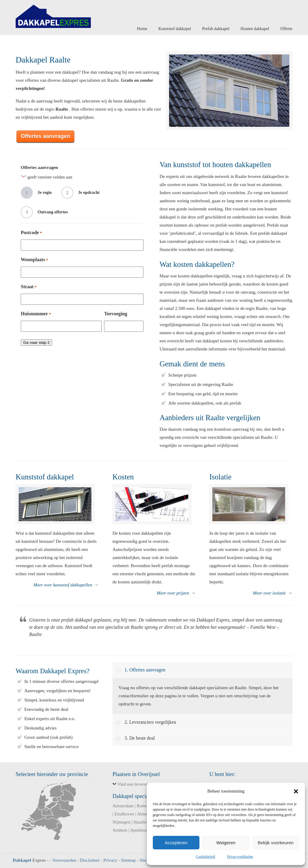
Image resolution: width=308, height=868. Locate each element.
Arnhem (120, 830)
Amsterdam (123, 806)
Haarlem (141, 822)
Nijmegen (121, 822)
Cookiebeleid (205, 857)
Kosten (123, 477)
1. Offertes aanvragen (145, 670)
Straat (29, 287)
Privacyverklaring (240, 857)
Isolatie (220, 477)
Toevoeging (116, 314)
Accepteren (176, 843)
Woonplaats (34, 260)
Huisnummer (36, 314)
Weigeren (226, 843)
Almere (144, 814)
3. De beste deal (140, 738)
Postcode (31, 233)
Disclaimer (90, 860)
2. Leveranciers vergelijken (150, 722)
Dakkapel (22, 860)
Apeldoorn (140, 830)
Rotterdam (146, 806)
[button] (296, 791)
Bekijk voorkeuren (276, 843)
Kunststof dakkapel (45, 477)
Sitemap (128, 860)
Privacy (110, 860)
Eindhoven (124, 814)
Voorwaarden (64, 860)
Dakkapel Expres (53, 15)
